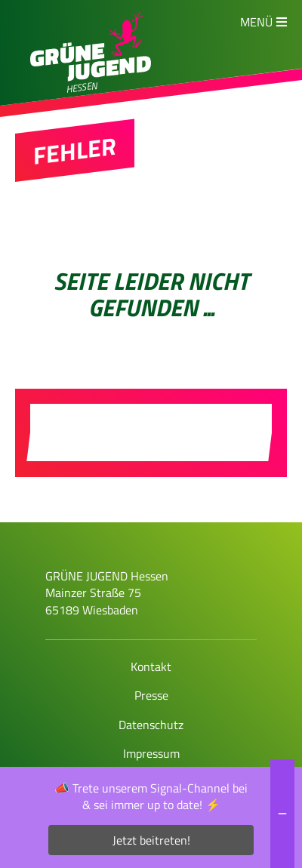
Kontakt (151, 666)
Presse (151, 695)
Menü (256, 22)
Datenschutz (151, 725)
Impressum (151, 753)
